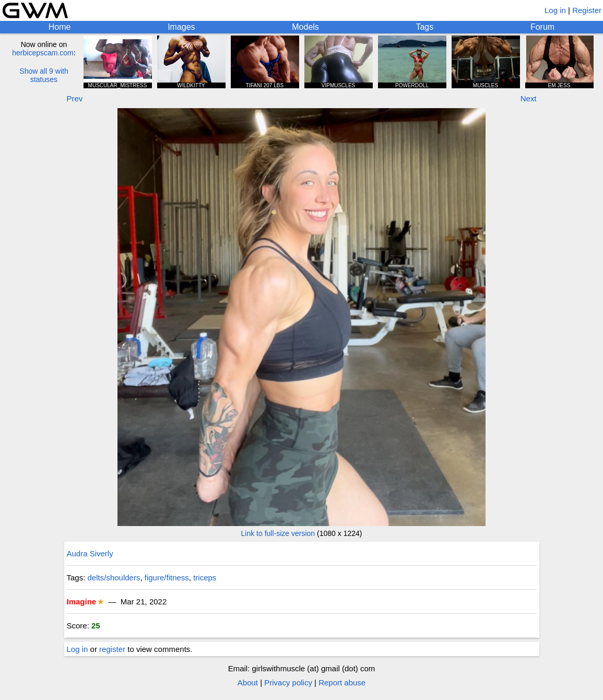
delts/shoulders (114, 577)
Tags (424, 27)
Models (305, 27)
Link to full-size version (278, 533)
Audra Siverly (90, 553)
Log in (555, 10)
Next (529, 98)
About (248, 682)
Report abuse (342, 682)
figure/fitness (167, 577)
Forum (542, 27)
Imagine (82, 602)
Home (60, 27)
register (112, 649)
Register (587, 10)
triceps (205, 577)
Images (181, 27)
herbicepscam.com (43, 53)
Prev (75, 98)
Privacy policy (288, 682)
